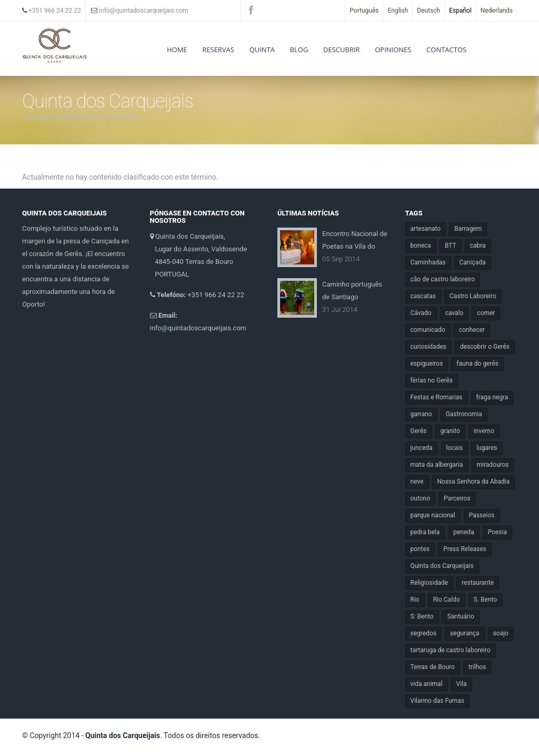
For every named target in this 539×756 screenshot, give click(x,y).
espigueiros (427, 364)
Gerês (419, 431)
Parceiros (457, 498)
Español (460, 11)
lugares (487, 448)
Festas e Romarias (437, 397)
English (398, 11)
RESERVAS (218, 50)
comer (486, 313)
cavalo (455, 313)
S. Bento (485, 600)
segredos (423, 633)
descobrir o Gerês (485, 347)
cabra (478, 246)
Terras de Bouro (433, 667)
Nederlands (497, 11)
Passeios (482, 515)
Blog (299, 50)
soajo (501, 633)
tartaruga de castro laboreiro (451, 650)
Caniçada (473, 262)
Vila (462, 684)
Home (177, 50)
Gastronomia (464, 414)
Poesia (497, 532)
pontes (420, 549)
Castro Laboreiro (473, 296)
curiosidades (428, 347)
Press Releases (465, 549)
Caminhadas (428, 262)
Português (364, 11)
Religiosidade (430, 583)
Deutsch (428, 11)
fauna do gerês (477, 364)
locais (455, 448)
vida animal (427, 684)
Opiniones (393, 50)
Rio (415, 600)
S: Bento (422, 616)
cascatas (423, 296)
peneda (463, 532)
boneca (421, 246)
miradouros (493, 465)
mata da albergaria (437, 465)
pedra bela (425, 532)
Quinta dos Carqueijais (442, 566)
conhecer (472, 330)
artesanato (426, 229)
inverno (484, 431)
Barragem (468, 229)
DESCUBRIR (342, 50)
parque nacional (433, 515)
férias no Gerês (432, 380)
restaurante (478, 583)
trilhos (477, 667)
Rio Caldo (447, 600)
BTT (451, 246)
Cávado (421, 313)
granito (450, 431)
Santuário (461, 616)
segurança (465, 633)
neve (417, 482)
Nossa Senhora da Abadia (474, 482)
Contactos (446, 50)
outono (421, 498)
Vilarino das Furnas (437, 701)
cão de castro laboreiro (443, 279)
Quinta (262, 50)
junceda (422, 448)
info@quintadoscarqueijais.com (139, 11)
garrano (421, 414)
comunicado (428, 330)
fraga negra (492, 397)
